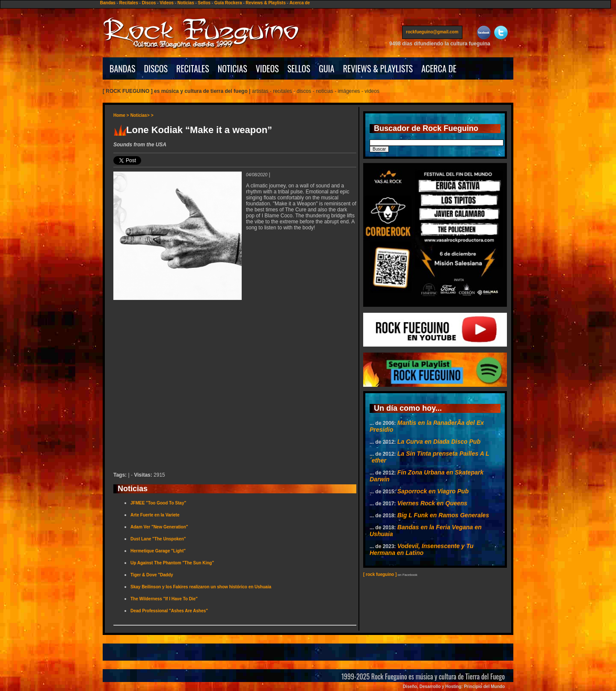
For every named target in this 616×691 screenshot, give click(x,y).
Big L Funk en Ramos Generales (443, 515)
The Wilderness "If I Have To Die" (164, 599)
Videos (167, 3)
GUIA (326, 68)
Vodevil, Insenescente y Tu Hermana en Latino (422, 549)
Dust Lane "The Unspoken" (158, 539)
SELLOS (299, 68)
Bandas (108, 3)
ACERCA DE (439, 68)
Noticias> (140, 115)
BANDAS (123, 68)
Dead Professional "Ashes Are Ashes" (169, 611)
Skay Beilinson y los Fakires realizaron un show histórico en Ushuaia (201, 587)
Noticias (186, 3)
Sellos (204, 3)
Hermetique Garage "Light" (158, 551)
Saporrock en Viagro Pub (433, 491)
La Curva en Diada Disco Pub (439, 442)
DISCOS (156, 68)
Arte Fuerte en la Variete (155, 515)
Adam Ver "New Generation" (159, 527)
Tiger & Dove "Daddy (152, 575)
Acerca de (300, 3)
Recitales (129, 3)
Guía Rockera (228, 3)
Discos (149, 3)
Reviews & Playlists (265, 3)
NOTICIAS (232, 68)
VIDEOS (267, 68)
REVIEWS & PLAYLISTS (378, 68)
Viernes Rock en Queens (432, 503)
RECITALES (193, 68)
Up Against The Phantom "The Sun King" (172, 563)
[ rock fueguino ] (380, 574)
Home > (121, 115)
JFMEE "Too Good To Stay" (158, 503)
